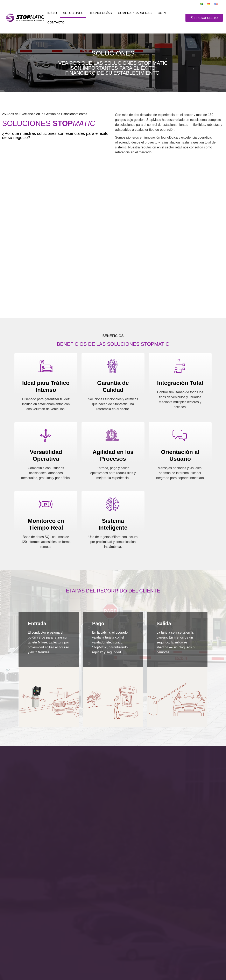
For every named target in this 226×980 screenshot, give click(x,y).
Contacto (56, 22)
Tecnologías (100, 13)
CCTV (162, 13)
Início (52, 13)
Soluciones (73, 13)
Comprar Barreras (135, 13)
